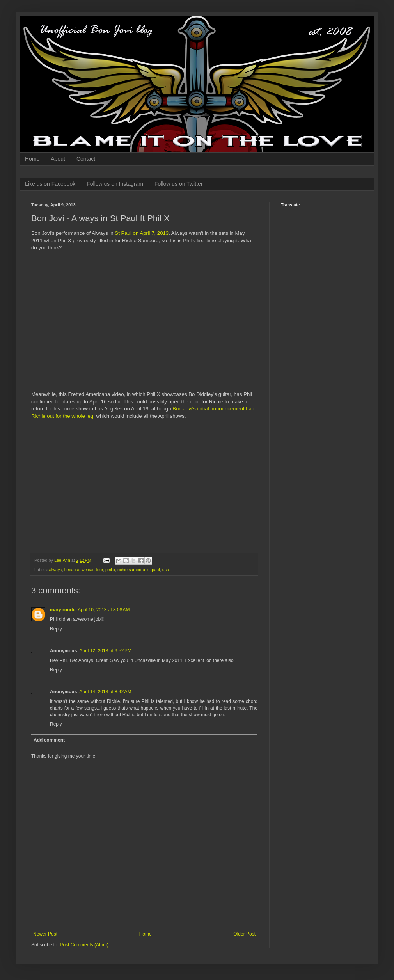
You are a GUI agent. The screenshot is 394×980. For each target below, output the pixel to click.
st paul (154, 570)
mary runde (63, 610)
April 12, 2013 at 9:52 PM (105, 651)
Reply (56, 629)
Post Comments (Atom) (84, 945)
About (58, 159)
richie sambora (131, 570)
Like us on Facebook (50, 184)
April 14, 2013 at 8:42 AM (105, 692)
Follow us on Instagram (115, 184)
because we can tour (84, 570)
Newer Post (45, 934)
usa (166, 570)
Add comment (49, 740)
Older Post (244, 934)
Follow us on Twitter (178, 184)
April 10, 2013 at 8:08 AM (104, 610)
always (56, 570)
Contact (86, 159)
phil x (110, 570)
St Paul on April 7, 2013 (142, 233)
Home (32, 159)
